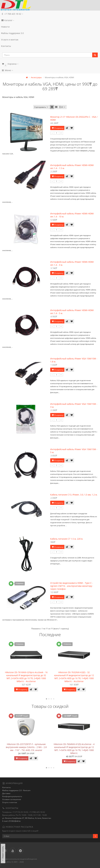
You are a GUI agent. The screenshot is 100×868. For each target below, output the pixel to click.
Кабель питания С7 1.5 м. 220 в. (67, 539)
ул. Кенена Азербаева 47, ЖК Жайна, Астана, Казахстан (27, 818)
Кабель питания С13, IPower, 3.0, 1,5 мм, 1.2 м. (74, 495)
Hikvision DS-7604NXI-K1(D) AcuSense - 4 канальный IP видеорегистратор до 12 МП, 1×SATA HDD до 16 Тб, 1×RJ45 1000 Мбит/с (74, 749)
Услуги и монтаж (10, 40)
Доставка (6, 793)
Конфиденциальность (12, 796)
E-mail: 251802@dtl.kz (11, 821)
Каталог (8, 20)
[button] (50, 64)
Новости (5, 27)
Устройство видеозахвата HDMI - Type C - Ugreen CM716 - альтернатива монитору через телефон (72, 586)
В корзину (57, 128)
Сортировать (41, 107)
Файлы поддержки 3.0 (12, 33)
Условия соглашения (12, 799)
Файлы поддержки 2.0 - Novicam (16, 790)
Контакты (6, 46)
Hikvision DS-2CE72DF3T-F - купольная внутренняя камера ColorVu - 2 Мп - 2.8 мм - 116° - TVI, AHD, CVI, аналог (26, 747)
